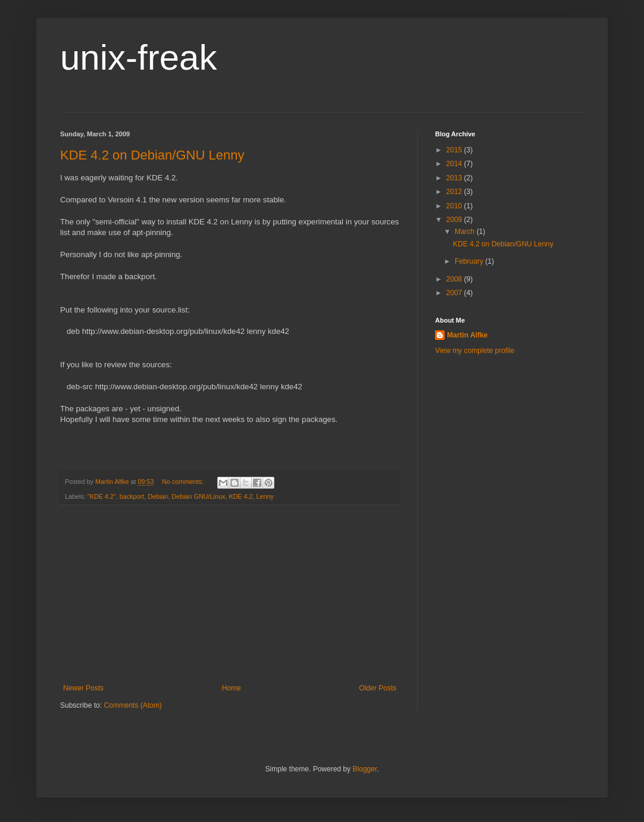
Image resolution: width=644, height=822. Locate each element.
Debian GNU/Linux (198, 496)
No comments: (184, 482)
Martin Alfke (467, 335)
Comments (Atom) (132, 705)
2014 (455, 164)
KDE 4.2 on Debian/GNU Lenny (152, 155)
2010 (455, 206)
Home (232, 688)
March (466, 232)
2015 (455, 150)
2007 (455, 293)
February (470, 261)
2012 (455, 192)
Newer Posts (83, 688)
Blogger (365, 769)
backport (132, 496)
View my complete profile (475, 351)
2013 (455, 178)
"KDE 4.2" (102, 496)
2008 (455, 279)
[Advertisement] (230, 595)
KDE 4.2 (240, 496)
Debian (158, 496)
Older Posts (378, 688)
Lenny (265, 496)
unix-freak (138, 57)
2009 (455, 220)
